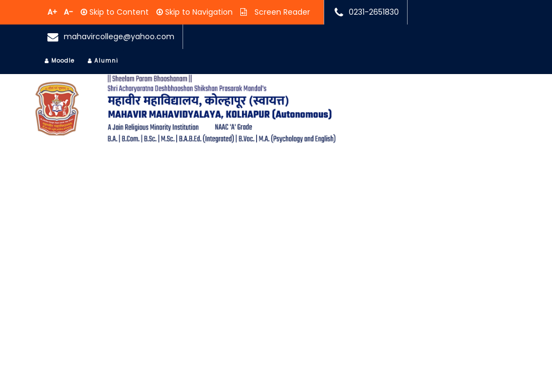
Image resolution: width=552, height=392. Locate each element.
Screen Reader (281, 12)
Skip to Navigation (198, 12)
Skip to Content (118, 12)
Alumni (103, 61)
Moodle (60, 61)
